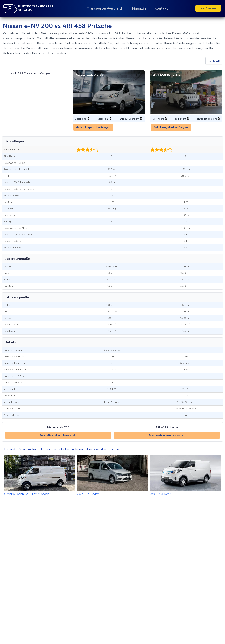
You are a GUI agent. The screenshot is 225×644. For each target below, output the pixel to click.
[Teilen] (214, 61)
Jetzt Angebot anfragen (93, 127)
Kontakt (161, 8)
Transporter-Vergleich (105, 8)
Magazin (139, 8)
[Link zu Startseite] (10, 8)
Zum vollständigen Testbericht (58, 435)
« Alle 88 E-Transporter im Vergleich (32, 73)
